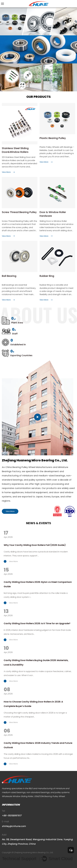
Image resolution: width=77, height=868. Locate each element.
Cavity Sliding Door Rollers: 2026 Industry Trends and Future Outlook (38, 745)
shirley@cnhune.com (14, 826)
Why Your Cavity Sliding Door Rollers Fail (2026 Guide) (35, 545)
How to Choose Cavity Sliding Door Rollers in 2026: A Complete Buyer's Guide (33, 704)
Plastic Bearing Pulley (53, 138)
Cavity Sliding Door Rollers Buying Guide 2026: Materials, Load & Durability (36, 662)
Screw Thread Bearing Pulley (19, 212)
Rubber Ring (47, 276)
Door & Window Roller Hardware (53, 214)
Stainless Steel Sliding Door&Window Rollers (15, 150)
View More (10, 511)
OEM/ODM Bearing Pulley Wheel (49, 796)
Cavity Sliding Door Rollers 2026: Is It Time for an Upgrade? (37, 623)
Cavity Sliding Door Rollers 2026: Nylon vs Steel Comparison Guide (38, 584)
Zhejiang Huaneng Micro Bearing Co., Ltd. (34, 852)
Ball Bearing (9, 276)
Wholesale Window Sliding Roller (18, 796)
